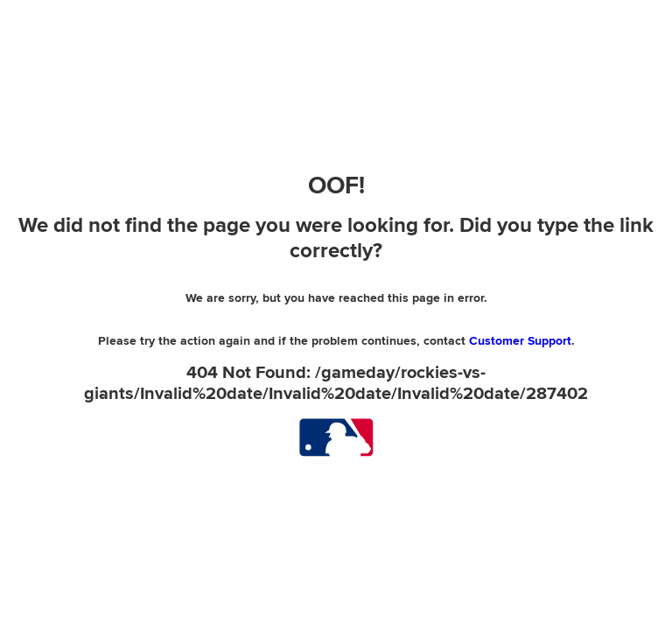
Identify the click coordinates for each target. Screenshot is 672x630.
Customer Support (520, 341)
